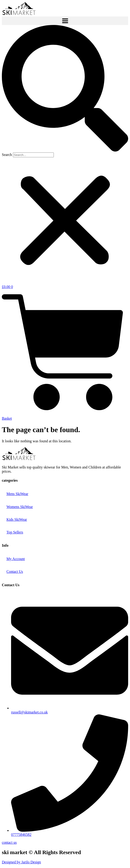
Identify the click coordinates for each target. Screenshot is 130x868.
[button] (65, 89)
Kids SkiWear (17, 519)
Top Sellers (15, 532)
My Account (16, 559)
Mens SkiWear (17, 494)
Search (7, 155)
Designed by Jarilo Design (21, 862)
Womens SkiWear (20, 507)
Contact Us (15, 572)
